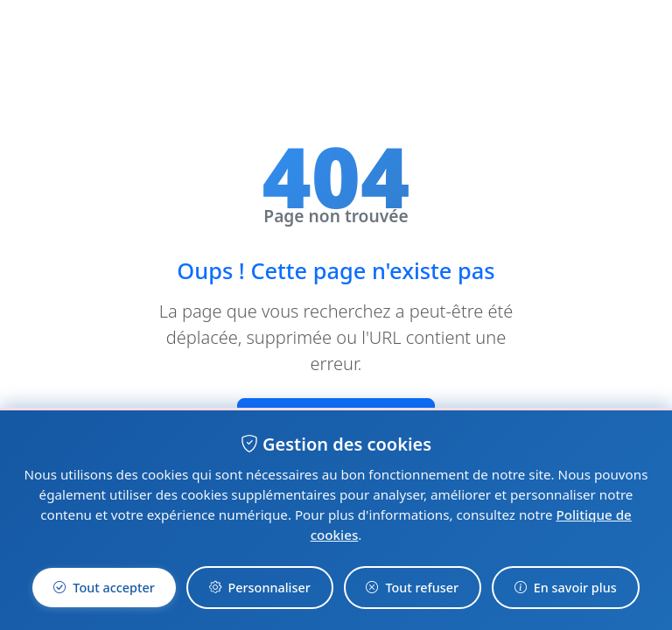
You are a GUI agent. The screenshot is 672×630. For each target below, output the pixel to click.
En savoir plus (566, 587)
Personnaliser (259, 587)
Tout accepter (104, 587)
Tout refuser (413, 587)
